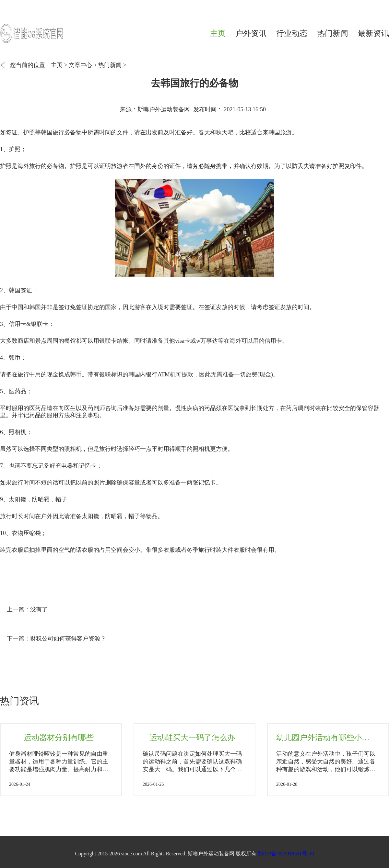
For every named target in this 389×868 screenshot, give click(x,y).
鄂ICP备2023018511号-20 (286, 854)
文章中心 (80, 65)
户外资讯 (251, 33)
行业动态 (292, 33)
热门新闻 (333, 33)
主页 (218, 33)
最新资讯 (373, 33)
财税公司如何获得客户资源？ (68, 639)
